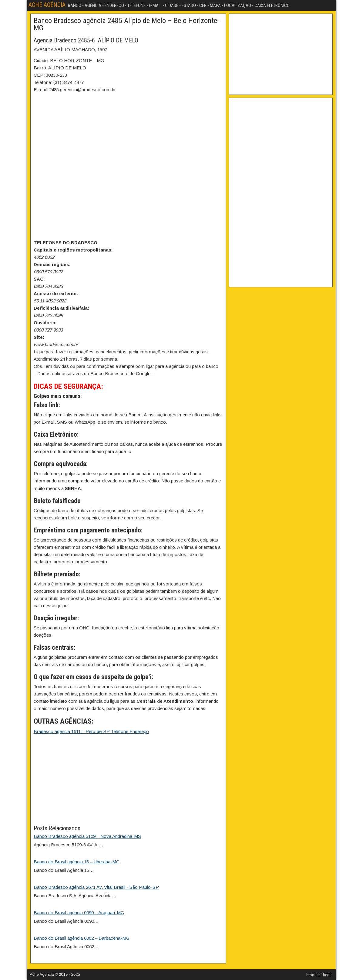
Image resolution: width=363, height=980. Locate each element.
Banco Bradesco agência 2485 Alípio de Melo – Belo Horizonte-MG (126, 24)
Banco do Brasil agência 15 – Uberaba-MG (77, 862)
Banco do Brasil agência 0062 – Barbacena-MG (82, 938)
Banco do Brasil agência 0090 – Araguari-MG (79, 913)
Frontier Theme (319, 975)
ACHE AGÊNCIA (47, 5)
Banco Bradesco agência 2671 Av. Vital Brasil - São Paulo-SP (96, 887)
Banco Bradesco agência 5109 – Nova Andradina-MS (87, 836)
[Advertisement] (128, 781)
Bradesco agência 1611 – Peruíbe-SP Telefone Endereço (91, 731)
